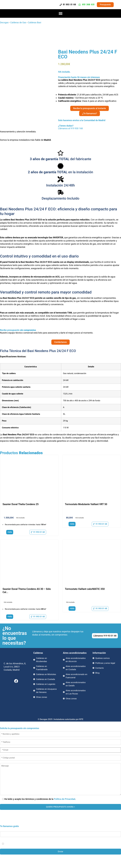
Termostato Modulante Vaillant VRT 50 (86, 504)
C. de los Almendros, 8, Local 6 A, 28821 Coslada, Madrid (15, 667)
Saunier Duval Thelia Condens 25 (21, 504)
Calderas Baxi (34, 22)
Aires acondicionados (75, 653)
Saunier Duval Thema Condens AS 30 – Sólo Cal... (27, 591)
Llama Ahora (61, 861)
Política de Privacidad (65, 799)
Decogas (4, 22)
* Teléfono (60, 832)
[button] (60, 13)
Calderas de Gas (18, 22)
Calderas (38, 653)
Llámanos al (12, 128)
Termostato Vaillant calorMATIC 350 (85, 589)
